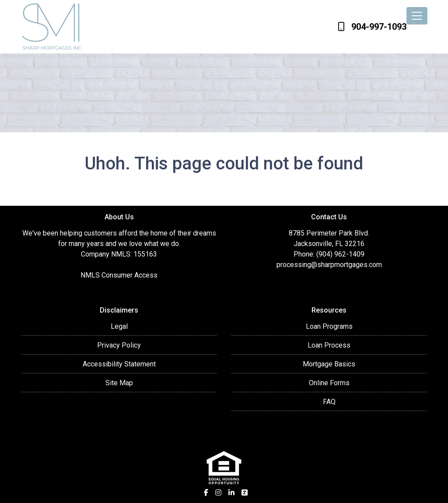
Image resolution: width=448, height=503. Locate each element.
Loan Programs (329, 326)
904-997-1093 (372, 27)
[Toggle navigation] (417, 16)
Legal (119, 326)
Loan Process (329, 345)
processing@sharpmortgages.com (329, 265)
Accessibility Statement (119, 364)
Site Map (119, 383)
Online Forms (329, 383)
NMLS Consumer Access (119, 275)
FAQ (329, 402)
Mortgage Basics (329, 364)
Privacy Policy (119, 345)
